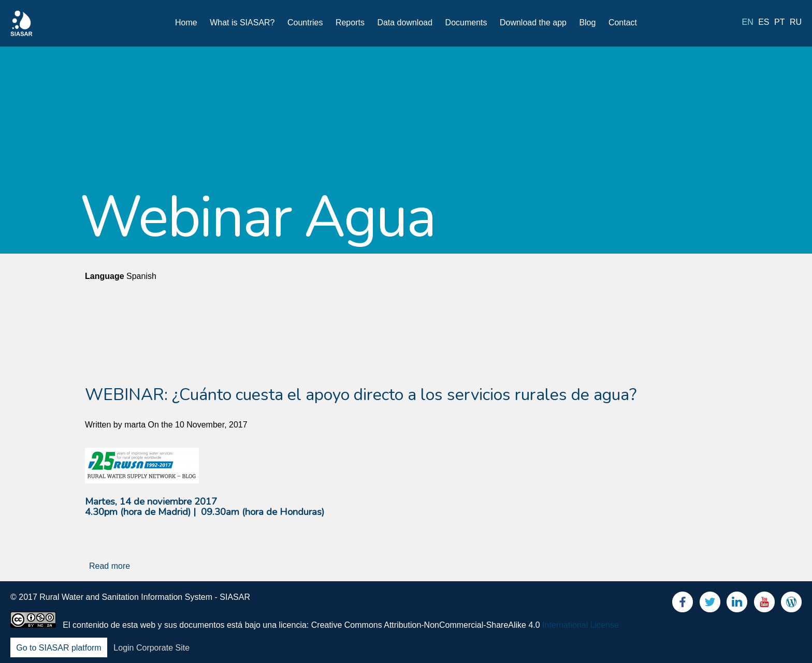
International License (581, 625)
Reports (350, 23)
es (764, 22)
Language (105, 276)
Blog (587, 23)
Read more (110, 566)
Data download (405, 23)
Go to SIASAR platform (59, 648)
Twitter (710, 604)
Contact (623, 23)
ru (796, 22)
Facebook (683, 604)
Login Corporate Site (151, 648)
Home (186, 23)
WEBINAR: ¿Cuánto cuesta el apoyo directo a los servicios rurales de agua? (361, 395)
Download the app (533, 23)
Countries (305, 23)
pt (779, 22)
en (748, 22)
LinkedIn (737, 604)
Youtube (764, 604)
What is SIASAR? (242, 23)
